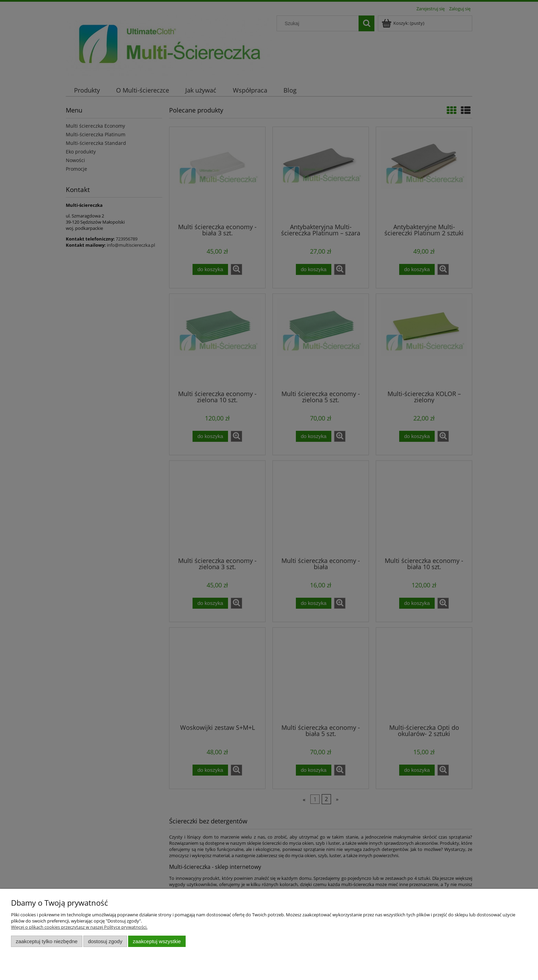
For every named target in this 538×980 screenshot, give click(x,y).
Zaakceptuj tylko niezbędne (47, 941)
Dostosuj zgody (105, 941)
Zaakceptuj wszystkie (157, 941)
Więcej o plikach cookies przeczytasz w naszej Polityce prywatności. (79, 927)
